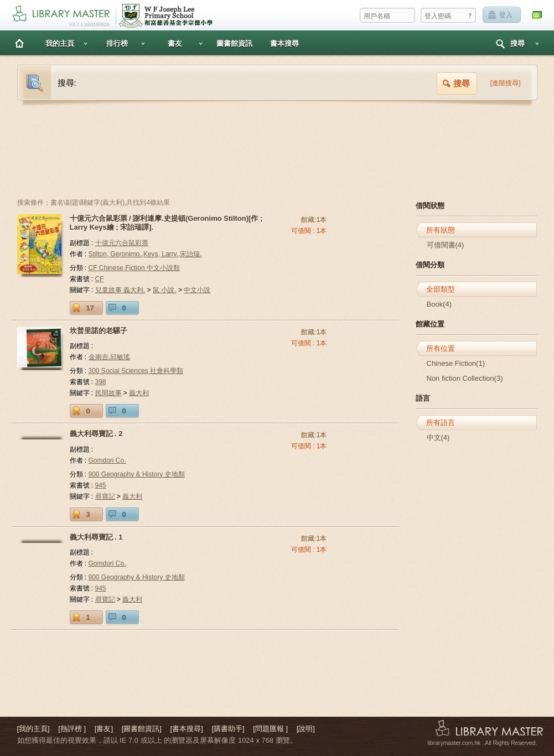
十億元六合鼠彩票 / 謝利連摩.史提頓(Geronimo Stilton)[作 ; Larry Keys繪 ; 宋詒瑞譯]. (166, 223)
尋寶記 (105, 496)
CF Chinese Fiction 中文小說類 (134, 268)
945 (101, 485)
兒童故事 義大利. (120, 290)
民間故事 (108, 393)
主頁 (19, 43)
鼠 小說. (165, 290)
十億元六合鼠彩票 (122, 243)
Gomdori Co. (107, 460)
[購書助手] (228, 729)
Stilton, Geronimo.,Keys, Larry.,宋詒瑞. (145, 254)
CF (100, 279)
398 (101, 382)
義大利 (139, 393)
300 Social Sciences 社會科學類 (136, 371)
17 (90, 308)
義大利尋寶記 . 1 (96, 537)
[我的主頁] (33, 729)
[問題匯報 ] (270, 729)
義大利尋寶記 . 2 (96, 434)
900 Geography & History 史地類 (137, 474)
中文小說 (197, 290)
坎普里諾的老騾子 (99, 331)
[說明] (306, 729)
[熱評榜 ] (72, 729)
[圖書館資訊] (142, 729)
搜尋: (67, 83)
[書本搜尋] (187, 729)
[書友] (104, 729)
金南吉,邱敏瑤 (109, 357)
